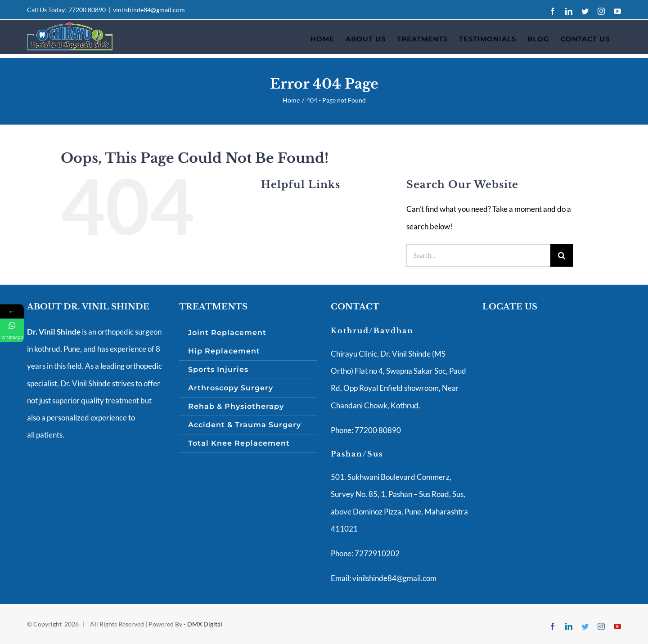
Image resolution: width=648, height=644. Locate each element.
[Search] (562, 255)
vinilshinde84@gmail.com (149, 10)
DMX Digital (205, 624)
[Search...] (478, 255)
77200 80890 (87, 10)
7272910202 (376, 553)
